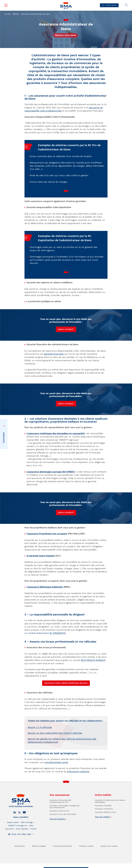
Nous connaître (21, 834)
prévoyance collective (78, 772)
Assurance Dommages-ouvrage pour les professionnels (65, 823)
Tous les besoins (57, 835)
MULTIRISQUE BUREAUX (93, 660)
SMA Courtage (27, 839)
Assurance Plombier (103, 822)
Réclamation (20, 863)
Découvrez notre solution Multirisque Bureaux (66, 683)
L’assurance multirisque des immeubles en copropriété (56, 433)
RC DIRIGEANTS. (58, 633)
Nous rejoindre (22, 845)
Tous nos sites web (21, 851)
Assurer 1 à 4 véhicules (40, 744)
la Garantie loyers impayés (41, 556)
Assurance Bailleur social (105, 829)
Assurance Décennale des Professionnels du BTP (60, 818)
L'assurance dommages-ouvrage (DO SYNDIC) (51, 472)
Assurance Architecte (104, 825)
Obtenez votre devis (65, 35)
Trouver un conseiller (77, 866)
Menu (6, 5)
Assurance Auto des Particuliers (63, 831)
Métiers (16, 14)
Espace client (13, 839)
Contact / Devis (55, 866)
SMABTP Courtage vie (18, 842)
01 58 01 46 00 (111, 5)
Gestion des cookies (109, 863)
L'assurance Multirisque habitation (45, 587)
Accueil (7, 14)
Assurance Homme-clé (59, 827)
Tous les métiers (102, 833)
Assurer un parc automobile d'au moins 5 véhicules (55, 750)
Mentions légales (39, 863)
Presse (34, 845)
